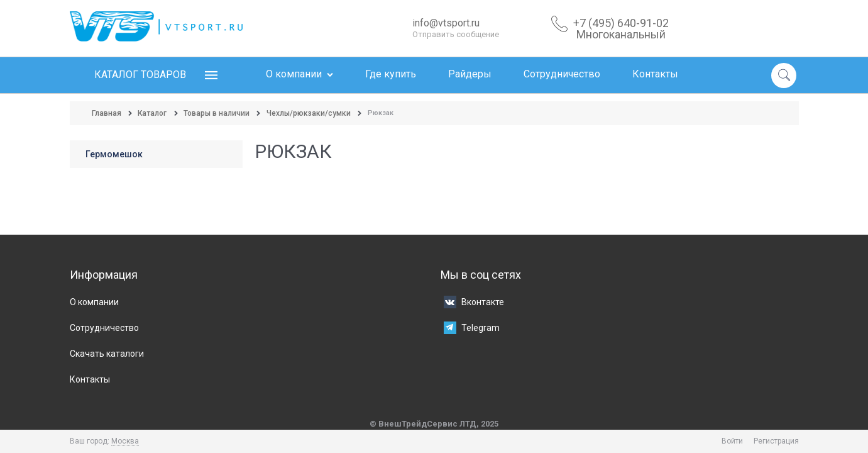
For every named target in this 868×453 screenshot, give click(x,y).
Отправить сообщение (456, 34)
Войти (732, 441)
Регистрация (776, 441)
